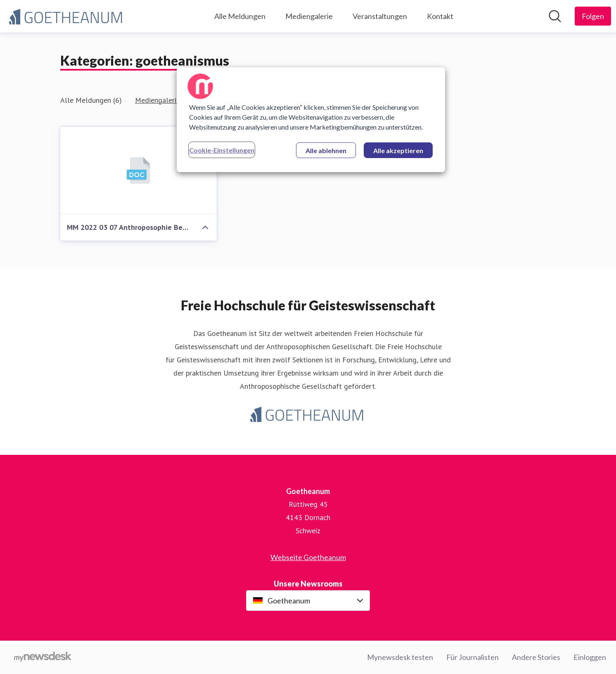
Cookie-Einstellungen (222, 150)
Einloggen (590, 657)
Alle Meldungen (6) (91, 100)
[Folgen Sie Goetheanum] (593, 16)
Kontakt (440, 16)
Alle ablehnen (326, 150)
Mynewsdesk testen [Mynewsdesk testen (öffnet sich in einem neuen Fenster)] (400, 657)
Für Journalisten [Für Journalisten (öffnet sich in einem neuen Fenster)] (473, 657)
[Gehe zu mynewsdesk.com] (43, 657)
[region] (311, 120)
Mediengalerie (309, 16)
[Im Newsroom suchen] (555, 16)
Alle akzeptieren (398, 150)
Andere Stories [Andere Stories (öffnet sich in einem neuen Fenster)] (536, 657)
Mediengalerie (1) (163, 100)
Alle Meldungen (240, 16)
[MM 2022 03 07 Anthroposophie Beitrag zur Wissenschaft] (139, 171)
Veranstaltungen (380, 16)
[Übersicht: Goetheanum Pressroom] (67, 16)
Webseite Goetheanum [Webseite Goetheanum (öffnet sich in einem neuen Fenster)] (308, 557)
